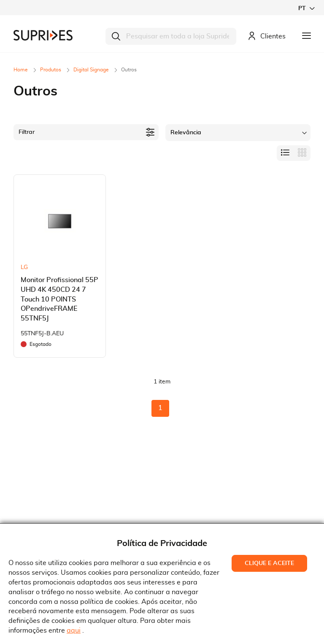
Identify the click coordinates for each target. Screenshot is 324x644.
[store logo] (43, 35)
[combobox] (171, 36)
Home (21, 70)
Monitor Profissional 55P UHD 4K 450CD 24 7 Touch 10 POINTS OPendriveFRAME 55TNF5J (59, 299)
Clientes (267, 37)
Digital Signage (92, 70)
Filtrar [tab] (27, 132)
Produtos (51, 70)
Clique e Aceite (269, 563)
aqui (74, 630)
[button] (306, 8)
